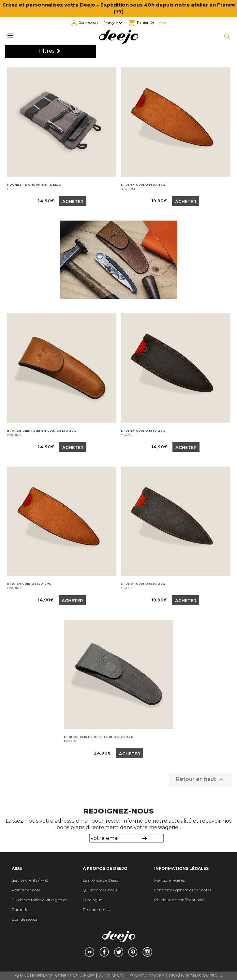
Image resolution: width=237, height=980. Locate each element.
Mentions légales (170, 880)
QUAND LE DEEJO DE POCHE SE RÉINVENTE (55, 976)
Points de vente (26, 890)
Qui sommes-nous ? (102, 890)
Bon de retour (25, 919)
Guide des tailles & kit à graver (39, 900)
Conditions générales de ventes (183, 890)
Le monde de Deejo (101, 880)
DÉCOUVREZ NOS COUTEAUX (196, 976)
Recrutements (96, 909)
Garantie (20, 909)
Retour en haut (201, 780)
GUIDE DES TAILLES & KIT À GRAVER (132, 976)
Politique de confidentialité (179, 900)
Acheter (73, 201)
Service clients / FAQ (30, 880)
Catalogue (92, 900)
